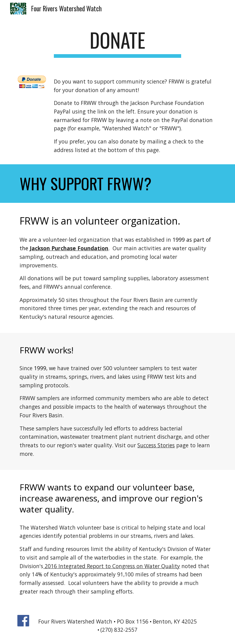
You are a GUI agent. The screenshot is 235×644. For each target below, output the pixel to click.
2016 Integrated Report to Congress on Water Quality (112, 566)
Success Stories (156, 445)
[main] (117, 43)
